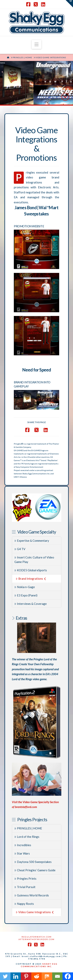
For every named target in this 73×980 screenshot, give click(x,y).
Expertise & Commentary (32, 541)
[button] (36, 44)
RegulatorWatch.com (37, 937)
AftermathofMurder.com (36, 939)
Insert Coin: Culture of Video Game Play (34, 560)
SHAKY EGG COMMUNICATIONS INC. (39, 965)
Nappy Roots (24, 904)
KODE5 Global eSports (31, 570)
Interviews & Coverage (31, 604)
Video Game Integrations (35, 912)
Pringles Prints (25, 879)
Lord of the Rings (27, 837)
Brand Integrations (31, 579)
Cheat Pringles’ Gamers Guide (35, 870)
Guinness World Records (32, 895)
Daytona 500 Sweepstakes (33, 862)
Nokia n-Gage (25, 587)
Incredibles (23, 845)
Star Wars (22, 853)
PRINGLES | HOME (28, 828)
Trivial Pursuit (25, 887)
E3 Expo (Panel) (26, 595)
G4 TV (20, 549)
